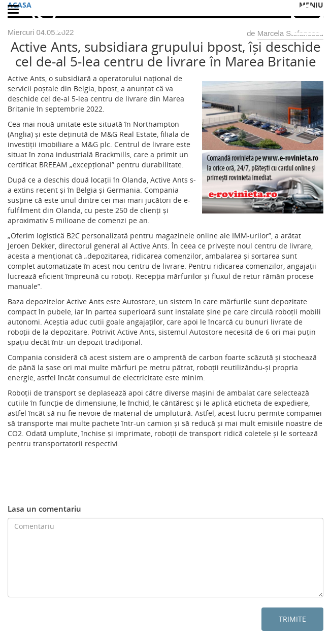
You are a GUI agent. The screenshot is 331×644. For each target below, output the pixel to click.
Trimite (292, 619)
